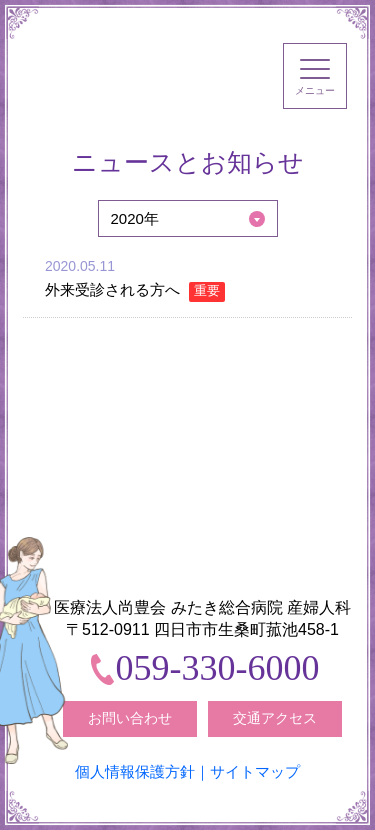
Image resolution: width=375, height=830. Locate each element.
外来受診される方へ (135, 289)
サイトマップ (255, 771)
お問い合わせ (130, 718)
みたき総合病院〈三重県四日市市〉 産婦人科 (121, 68)
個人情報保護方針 (135, 771)
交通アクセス (275, 718)
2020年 (135, 218)
